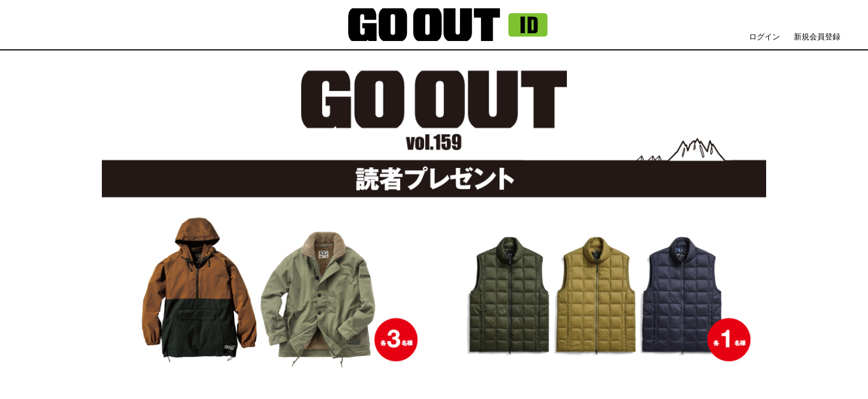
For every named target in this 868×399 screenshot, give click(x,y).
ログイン (764, 37)
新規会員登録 (817, 37)
